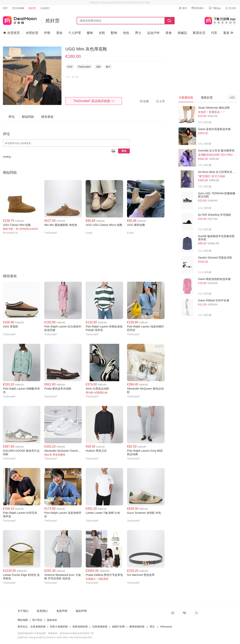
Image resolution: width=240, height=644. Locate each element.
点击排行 (45, 8)
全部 (232, 98)
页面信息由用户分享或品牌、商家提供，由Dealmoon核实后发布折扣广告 (56, 633)
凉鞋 (98, 67)
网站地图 (23, 620)
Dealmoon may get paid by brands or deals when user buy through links (55, 637)
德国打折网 (118, 627)
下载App (215, 8)
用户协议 (37, 620)
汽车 (214, 33)
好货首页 (12, 33)
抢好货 (32, 8)
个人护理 (75, 33)
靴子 (108, 67)
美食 (169, 33)
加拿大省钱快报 (59, 627)
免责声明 (62, 611)
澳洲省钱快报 (137, 627)
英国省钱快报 (80, 627)
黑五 (152, 627)
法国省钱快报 (100, 627)
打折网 (20, 20)
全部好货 (32, 33)
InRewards (166, 627)
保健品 (182, 33)
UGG (70, 67)
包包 (126, 33)
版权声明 (81, 611)
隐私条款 (52, 620)
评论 (124, 151)
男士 (138, 33)
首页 (5, 8)
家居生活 (199, 33)
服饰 (90, 33)
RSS (196, 613)
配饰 (114, 33)
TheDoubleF (84, 67)
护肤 (47, 33)
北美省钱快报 (38, 627)
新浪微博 (173, 613)
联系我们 (198, 8)
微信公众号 (184, 613)
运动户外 (153, 33)
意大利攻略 (18, 8)
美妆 (59, 33)
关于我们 (23, 611)
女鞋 (102, 33)
